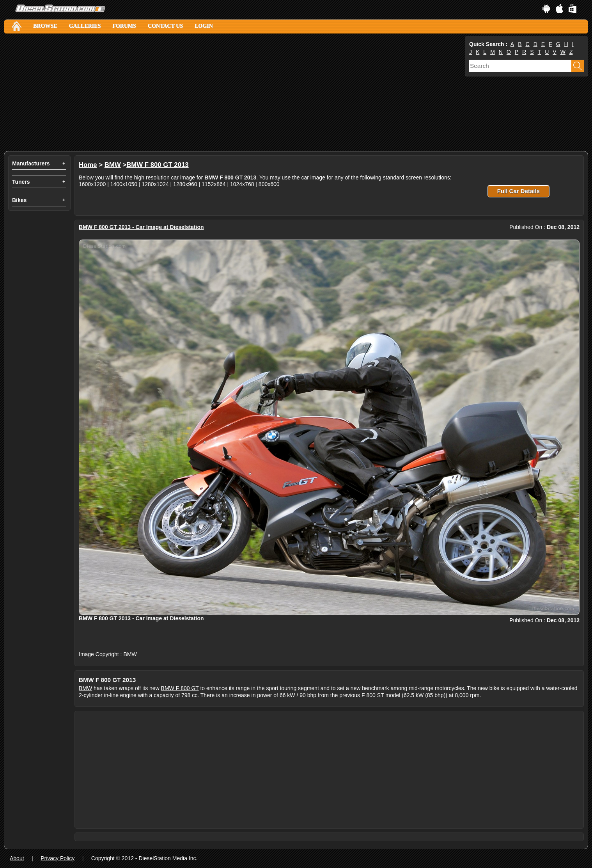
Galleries (85, 26)
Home (88, 165)
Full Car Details (518, 191)
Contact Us (165, 26)
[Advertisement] (234, 92)
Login (204, 26)
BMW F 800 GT (180, 688)
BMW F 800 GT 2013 (157, 165)
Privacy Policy (58, 858)
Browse (45, 26)
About (17, 858)
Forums (124, 26)
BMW (113, 165)
